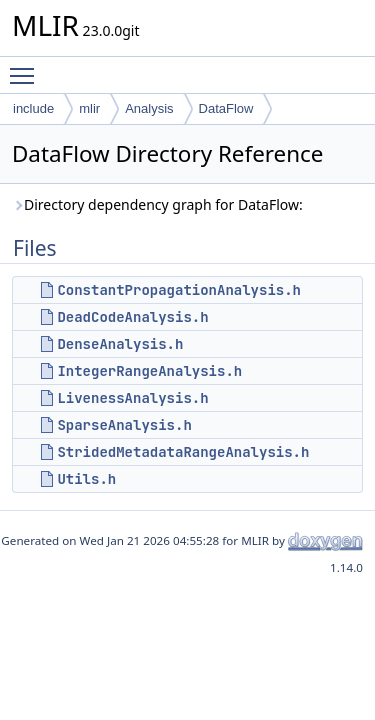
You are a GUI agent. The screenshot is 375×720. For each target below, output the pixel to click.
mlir (89, 108)
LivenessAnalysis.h (132, 398)
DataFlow (226, 108)
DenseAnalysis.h (120, 344)
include (33, 108)
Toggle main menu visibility (27, 67)
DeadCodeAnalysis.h (132, 317)
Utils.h (86, 479)
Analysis (149, 108)
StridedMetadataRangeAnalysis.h (183, 452)
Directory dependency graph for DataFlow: (157, 204)
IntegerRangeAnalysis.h (149, 371)
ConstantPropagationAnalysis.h (179, 290)
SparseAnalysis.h (124, 425)
